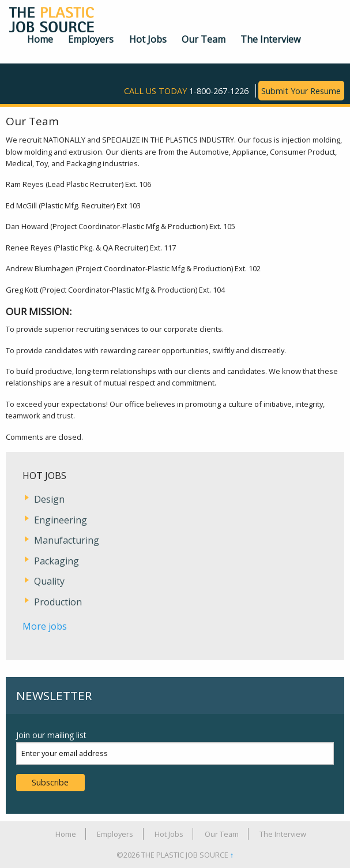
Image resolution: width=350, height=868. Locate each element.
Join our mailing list (51, 735)
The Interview (270, 39)
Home (40, 39)
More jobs (45, 626)
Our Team (204, 39)
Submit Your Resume (301, 91)
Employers (91, 39)
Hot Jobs (148, 39)
